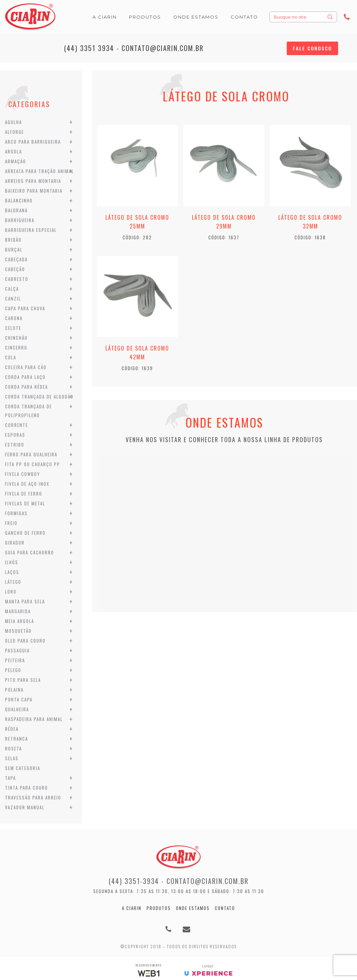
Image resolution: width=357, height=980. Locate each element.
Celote (13, 328)
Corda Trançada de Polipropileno (29, 411)
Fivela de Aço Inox (27, 484)
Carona (14, 318)
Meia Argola (20, 621)
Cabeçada (16, 259)
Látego (13, 582)
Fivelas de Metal (25, 503)
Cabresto (17, 279)
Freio (11, 523)
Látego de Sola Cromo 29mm (224, 222)
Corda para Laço (25, 377)
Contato (225, 908)
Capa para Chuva (25, 308)
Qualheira (17, 709)
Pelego (13, 670)
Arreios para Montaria (33, 181)
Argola (14, 151)
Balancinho (19, 200)
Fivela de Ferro (24, 494)
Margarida (18, 611)
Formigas (16, 513)
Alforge (15, 132)
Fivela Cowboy (23, 474)
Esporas (15, 435)
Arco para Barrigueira (33, 142)
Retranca (17, 739)
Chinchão (16, 338)
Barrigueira (20, 220)
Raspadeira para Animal (34, 719)
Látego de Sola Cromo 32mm (310, 222)
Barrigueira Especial (31, 230)
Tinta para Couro (27, 788)
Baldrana (16, 210)
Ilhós (12, 562)
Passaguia (17, 650)
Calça (12, 289)
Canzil (13, 298)
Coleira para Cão (26, 367)
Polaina (14, 690)
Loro (11, 592)
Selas (12, 758)
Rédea (12, 729)
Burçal (14, 249)
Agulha (14, 122)
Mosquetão (18, 631)
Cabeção (15, 269)
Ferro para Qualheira (31, 454)
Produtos (159, 908)
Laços (12, 572)
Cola (11, 357)
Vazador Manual (25, 807)
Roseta (14, 748)
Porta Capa (19, 699)
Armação (16, 161)
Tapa (10, 778)
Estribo (15, 445)
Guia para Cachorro (30, 552)
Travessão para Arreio (33, 797)
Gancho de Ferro (25, 533)
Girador (15, 543)
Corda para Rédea (27, 387)
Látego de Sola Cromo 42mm (137, 353)
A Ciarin (132, 908)
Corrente (17, 425)
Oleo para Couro (25, 641)
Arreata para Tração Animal (40, 171)
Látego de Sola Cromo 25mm (137, 222)
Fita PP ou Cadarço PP (33, 464)
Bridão (13, 240)
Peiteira (15, 660)
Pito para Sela (23, 680)
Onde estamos (193, 908)
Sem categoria (23, 768)
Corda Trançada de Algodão (39, 397)
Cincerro (16, 348)
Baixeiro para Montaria (34, 191)
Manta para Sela (25, 601)
